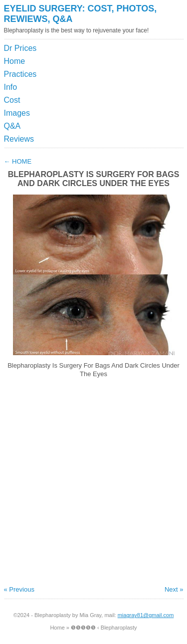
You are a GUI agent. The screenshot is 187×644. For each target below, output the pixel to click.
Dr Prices (20, 48)
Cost (12, 100)
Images (17, 113)
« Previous (19, 589)
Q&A (12, 126)
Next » (174, 589)
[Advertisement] (137, 67)
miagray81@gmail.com (146, 615)
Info (11, 87)
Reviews (19, 139)
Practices (20, 74)
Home (15, 61)
